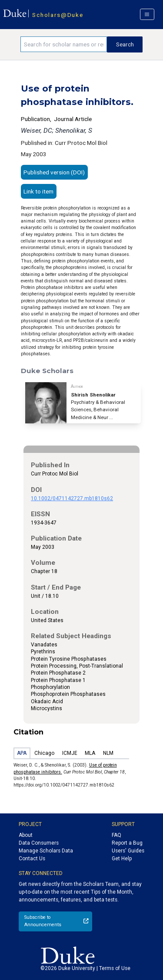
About (26, 835)
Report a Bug (127, 843)
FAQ (116, 835)
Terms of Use (115, 968)
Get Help (122, 859)
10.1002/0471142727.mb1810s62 (72, 498)
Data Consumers (39, 843)
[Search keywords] (64, 44)
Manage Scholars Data (46, 851)
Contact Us (32, 859)
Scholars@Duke (58, 15)
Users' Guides (128, 851)
